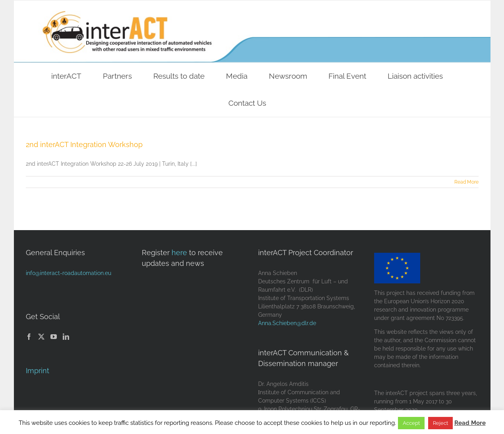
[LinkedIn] (66, 337)
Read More (470, 423)
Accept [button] (411, 423)
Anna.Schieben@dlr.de (287, 323)
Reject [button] (440, 423)
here (179, 253)
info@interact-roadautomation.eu (69, 273)
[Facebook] (29, 337)
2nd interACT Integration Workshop (84, 144)
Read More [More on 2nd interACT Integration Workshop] (466, 182)
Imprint (38, 371)
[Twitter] (41, 337)
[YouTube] (54, 337)
